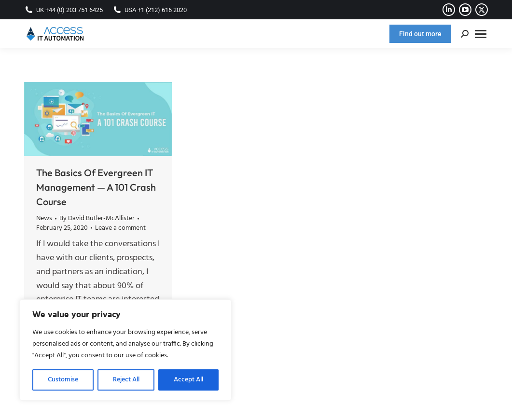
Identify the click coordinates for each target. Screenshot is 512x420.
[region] (125, 350)
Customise (63, 380)
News (44, 218)
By (97, 219)
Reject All (126, 380)
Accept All (188, 380)
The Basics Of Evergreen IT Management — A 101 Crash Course (96, 187)
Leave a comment (120, 228)
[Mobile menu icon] (481, 34)
